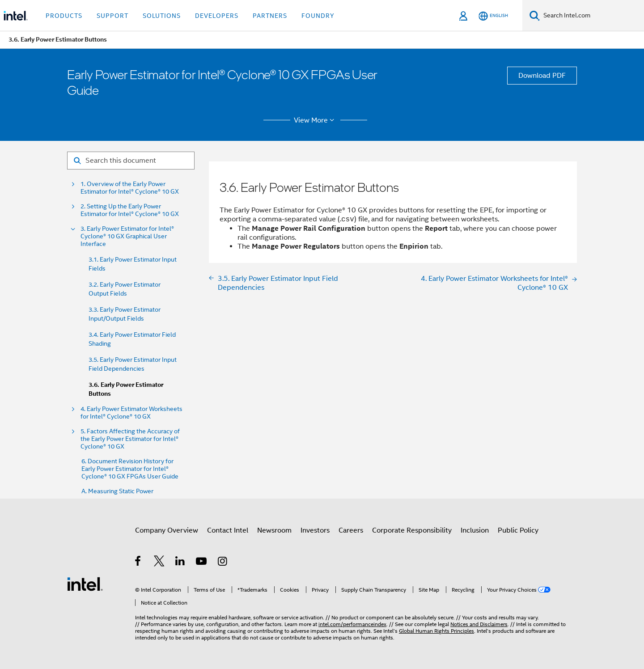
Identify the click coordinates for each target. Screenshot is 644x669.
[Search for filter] (131, 161)
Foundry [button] (318, 16)
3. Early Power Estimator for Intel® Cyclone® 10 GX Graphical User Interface (127, 236)
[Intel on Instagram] (223, 563)
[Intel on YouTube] (202, 563)
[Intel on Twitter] (159, 563)
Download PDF (542, 76)
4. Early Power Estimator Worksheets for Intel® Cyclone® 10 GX (131, 413)
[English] (493, 16)
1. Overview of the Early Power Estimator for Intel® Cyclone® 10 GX (130, 188)
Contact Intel (228, 530)
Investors (315, 530)
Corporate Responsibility (412, 530)
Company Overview (167, 530)
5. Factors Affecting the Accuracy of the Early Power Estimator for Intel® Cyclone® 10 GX (130, 439)
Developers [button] (217, 16)
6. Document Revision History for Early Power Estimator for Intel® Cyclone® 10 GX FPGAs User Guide (130, 469)
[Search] (535, 15)
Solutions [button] (162, 16)
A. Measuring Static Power (117, 491)
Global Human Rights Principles (436, 631)
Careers (351, 530)
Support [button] (112, 16)
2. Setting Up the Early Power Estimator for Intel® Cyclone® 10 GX (130, 210)
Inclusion (475, 530)
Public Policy (518, 530)
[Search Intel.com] (592, 16)
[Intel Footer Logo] (85, 584)
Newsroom (274, 530)
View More (316, 120)
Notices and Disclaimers (479, 624)
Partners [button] (270, 16)
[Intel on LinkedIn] (180, 563)
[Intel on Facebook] (138, 563)
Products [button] (64, 16)
